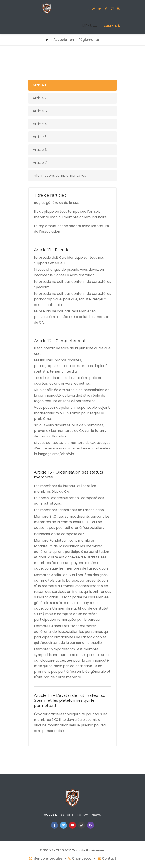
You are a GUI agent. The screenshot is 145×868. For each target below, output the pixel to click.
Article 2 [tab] (40, 98)
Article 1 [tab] (39, 85)
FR (87, 9)
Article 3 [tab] (40, 111)
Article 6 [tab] (40, 150)
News (96, 815)
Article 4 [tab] (40, 124)
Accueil (51, 815)
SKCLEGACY (61, 850)
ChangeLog (82, 858)
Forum (83, 815)
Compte (112, 26)
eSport (67, 815)
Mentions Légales (48, 858)
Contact (109, 858)
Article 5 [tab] (40, 137)
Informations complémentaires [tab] (59, 175)
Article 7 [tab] (40, 163)
